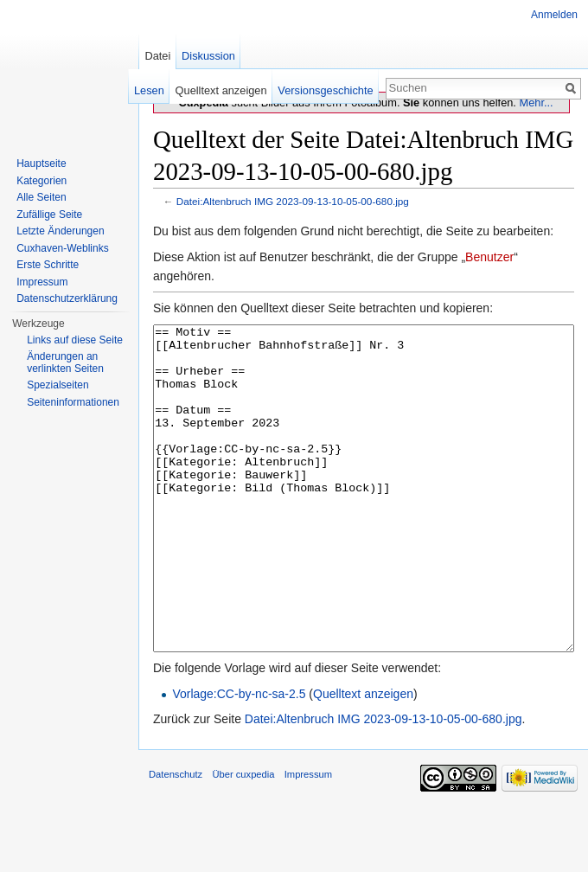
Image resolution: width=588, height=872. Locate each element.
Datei (157, 56)
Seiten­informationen (73, 402)
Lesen (149, 90)
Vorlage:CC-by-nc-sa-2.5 (239, 759)
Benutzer (489, 257)
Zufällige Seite (49, 215)
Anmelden (554, 15)
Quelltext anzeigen (363, 759)
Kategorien (42, 181)
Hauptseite (41, 163)
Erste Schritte (48, 265)
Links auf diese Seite (75, 340)
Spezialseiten (58, 385)
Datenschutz (176, 839)
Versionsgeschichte (325, 90)
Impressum (42, 282)
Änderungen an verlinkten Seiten (65, 362)
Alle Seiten (41, 197)
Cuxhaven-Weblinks (63, 248)
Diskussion (208, 56)
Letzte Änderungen (60, 231)
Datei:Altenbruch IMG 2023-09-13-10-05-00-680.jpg (293, 201)
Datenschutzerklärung (67, 298)
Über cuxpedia (243, 839)
